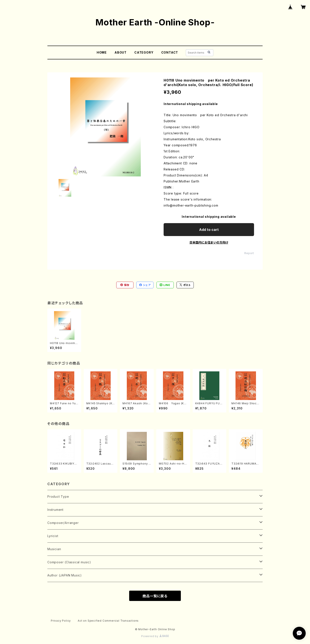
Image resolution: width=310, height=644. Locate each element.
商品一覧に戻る (155, 596)
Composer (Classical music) (69, 562)
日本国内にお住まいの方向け (209, 242)
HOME (102, 52)
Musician (54, 549)
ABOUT (121, 52)
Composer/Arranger (63, 523)
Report (249, 253)
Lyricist (53, 536)
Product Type (58, 497)
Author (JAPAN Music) (65, 575)
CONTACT (170, 52)
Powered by (155, 636)
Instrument (55, 510)
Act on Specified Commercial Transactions (108, 621)
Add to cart (209, 230)
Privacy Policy (61, 621)
